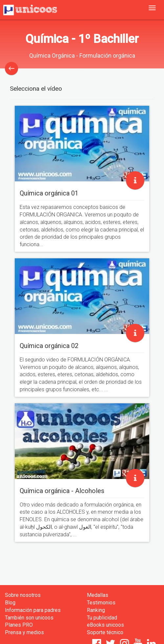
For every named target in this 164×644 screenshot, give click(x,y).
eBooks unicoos (105, 625)
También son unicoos (29, 618)
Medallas (98, 595)
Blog (10, 603)
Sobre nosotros (23, 595)
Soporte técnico (105, 632)
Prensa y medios (24, 632)
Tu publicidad (102, 618)
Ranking (96, 610)
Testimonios (101, 603)
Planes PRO (19, 625)
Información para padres (33, 610)
